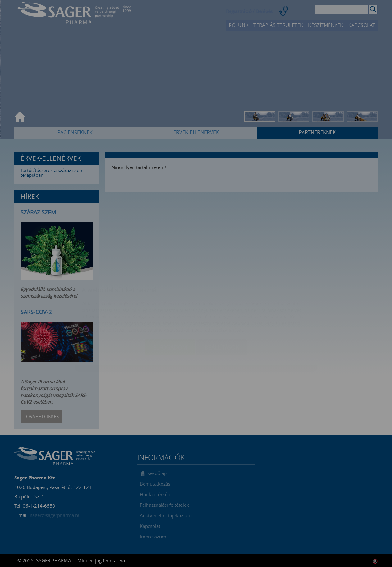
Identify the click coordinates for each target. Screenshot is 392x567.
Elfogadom (170, 310)
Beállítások (222, 310)
